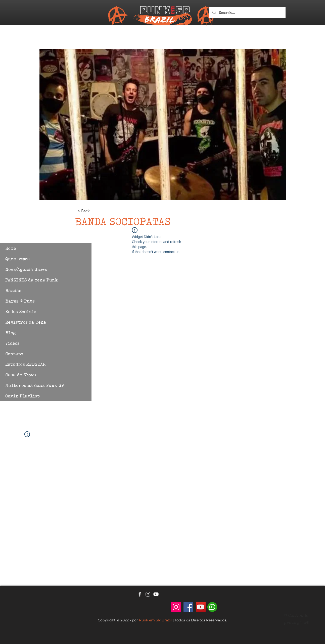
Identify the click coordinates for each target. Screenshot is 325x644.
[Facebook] (188, 607)
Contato (14, 354)
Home (11, 248)
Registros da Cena (26, 322)
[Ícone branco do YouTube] (156, 594)
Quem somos (17, 259)
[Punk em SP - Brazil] (176, 607)
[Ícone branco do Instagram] (148, 594)
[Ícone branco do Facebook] (140, 594)
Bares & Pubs (20, 301)
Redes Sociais (21, 311)
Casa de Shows (21, 375)
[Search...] (247, 13)
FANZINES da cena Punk (32, 280)
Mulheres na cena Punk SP (35, 385)
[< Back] (94, 211)
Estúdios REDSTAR (25, 364)
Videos (12, 343)
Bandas (13, 290)
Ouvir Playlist (22, 396)
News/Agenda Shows (26, 269)
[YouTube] (201, 607)
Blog (11, 333)
